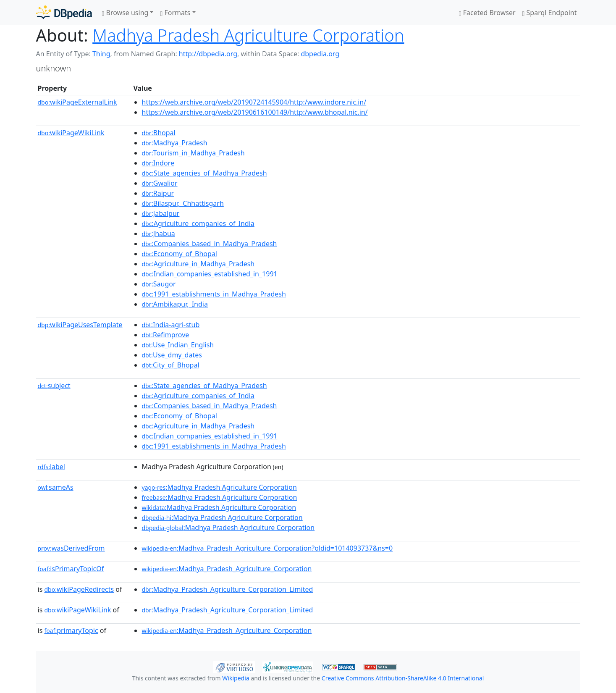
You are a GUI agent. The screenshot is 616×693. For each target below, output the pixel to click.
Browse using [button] (125, 13)
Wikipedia (236, 678)
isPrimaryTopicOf (71, 569)
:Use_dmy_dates (172, 355)
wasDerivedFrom (71, 548)
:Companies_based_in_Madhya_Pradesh (210, 244)
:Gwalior (160, 183)
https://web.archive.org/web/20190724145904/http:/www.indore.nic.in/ (254, 102)
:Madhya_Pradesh (175, 143)
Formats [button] (175, 13)
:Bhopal (159, 133)
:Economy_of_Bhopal (180, 254)
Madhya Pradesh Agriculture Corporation (248, 35)
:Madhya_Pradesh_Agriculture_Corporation (227, 569)
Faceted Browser (487, 13)
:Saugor (159, 284)
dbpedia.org (320, 54)
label (52, 467)
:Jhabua (159, 234)
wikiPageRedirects (79, 589)
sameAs (56, 487)
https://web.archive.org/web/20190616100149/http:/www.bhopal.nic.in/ (255, 112)
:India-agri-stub (171, 325)
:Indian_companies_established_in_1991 (210, 274)
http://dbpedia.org (208, 54)
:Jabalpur (161, 213)
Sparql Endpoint (550, 13)
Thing (101, 54)
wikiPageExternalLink (77, 102)
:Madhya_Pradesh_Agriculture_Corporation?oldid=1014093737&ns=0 (267, 548)
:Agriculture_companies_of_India (198, 223)
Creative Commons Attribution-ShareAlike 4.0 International (403, 678)
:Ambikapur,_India (175, 304)
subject (54, 386)
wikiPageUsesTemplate (80, 325)
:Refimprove (166, 335)
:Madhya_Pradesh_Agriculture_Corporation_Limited (228, 589)
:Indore (158, 163)
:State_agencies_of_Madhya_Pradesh (204, 173)
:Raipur (158, 193)
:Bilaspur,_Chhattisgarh (183, 203)
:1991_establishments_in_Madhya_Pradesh (214, 294)
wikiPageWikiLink (71, 133)
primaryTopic (71, 630)
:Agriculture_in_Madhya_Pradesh (198, 264)
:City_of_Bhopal (171, 365)
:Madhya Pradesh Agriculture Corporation (219, 487)
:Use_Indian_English (178, 345)
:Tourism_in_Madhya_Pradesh (193, 153)
